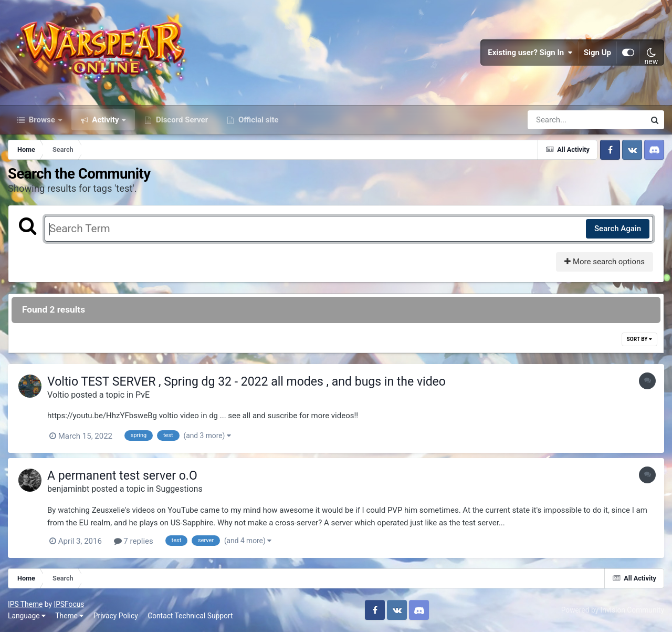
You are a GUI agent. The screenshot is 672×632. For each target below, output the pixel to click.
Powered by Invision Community (613, 610)
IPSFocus (69, 604)
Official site (257, 120)
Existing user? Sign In (530, 53)
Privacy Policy (116, 616)
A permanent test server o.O (122, 476)
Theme (69, 616)
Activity (106, 120)
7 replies (134, 541)
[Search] (556, 120)
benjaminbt (68, 489)
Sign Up (597, 53)
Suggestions (179, 489)
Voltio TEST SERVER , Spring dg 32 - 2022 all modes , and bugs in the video (246, 382)
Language (27, 616)
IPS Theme (25, 604)
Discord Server (181, 120)
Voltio (58, 395)
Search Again (618, 229)
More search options (605, 262)
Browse (42, 120)
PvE (143, 395)
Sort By (639, 339)
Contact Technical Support (190, 616)
